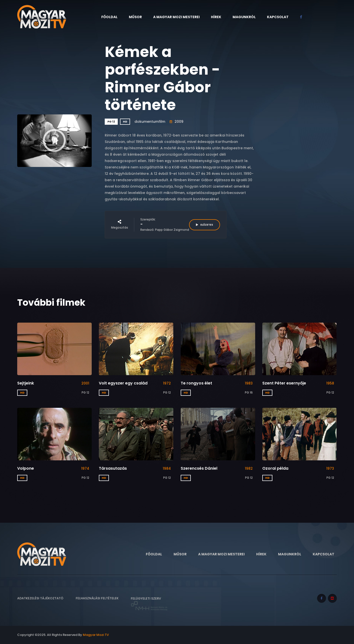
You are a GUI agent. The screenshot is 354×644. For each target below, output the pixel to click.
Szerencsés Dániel (199, 468)
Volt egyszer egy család (123, 383)
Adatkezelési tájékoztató (40, 598)
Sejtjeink (26, 383)
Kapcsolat (278, 17)
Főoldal (109, 17)
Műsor (135, 17)
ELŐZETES (205, 225)
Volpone (26, 468)
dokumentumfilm (150, 122)
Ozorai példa (275, 468)
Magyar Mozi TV (96, 635)
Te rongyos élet (196, 383)
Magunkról (244, 17)
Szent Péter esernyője (284, 383)
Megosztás (120, 225)
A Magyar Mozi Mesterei (176, 17)
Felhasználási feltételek (97, 598)
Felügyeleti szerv (149, 604)
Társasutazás (113, 468)
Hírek (216, 17)
